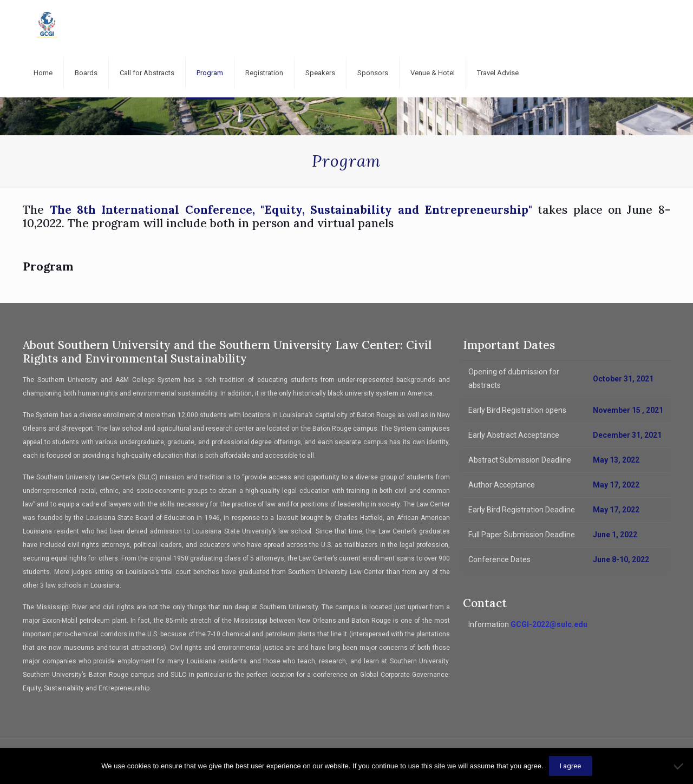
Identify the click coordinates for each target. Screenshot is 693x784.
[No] (679, 766)
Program (48, 266)
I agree (570, 766)
